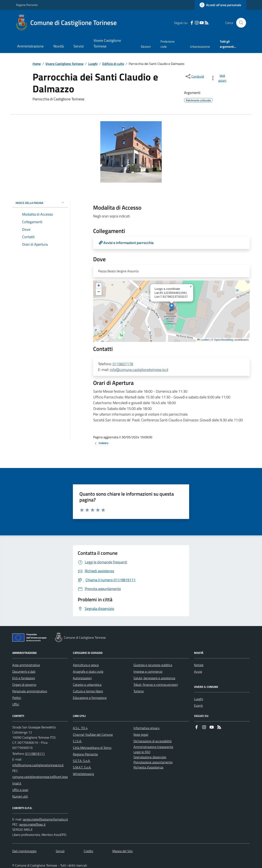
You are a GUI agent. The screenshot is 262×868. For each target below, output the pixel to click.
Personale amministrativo (30, 691)
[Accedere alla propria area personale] (220, 5)
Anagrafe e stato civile (88, 671)
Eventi (198, 705)
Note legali (141, 735)
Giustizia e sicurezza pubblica (153, 665)
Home (37, 64)
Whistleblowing (83, 774)
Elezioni (146, 47)
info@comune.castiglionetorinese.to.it (139, 370)
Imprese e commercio (148, 671)
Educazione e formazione (90, 698)
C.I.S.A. (77, 741)
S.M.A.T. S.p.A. (82, 767)
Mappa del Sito (123, 851)
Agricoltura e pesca (86, 665)
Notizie (199, 665)
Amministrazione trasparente (153, 747)
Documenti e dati (24, 671)
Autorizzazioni (82, 678)
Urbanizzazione (200, 47)
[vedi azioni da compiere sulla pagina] (219, 78)
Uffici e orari (20, 790)
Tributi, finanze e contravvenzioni (156, 685)
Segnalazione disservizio (150, 757)
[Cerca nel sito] (239, 23)
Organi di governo (24, 685)
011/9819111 (35, 754)
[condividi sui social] (194, 76)
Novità (59, 46)
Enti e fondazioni (24, 678)
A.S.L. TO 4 (80, 728)
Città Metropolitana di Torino (92, 748)
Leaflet (203, 340)
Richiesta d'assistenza (148, 767)
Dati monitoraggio (24, 851)
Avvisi (198, 671)
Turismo (139, 691)
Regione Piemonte (27, 5)
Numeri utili (20, 796)
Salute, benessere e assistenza (154, 678)
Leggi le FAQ (142, 752)
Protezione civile (168, 44)
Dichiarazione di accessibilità (152, 741)
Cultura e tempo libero (88, 691)
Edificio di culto (113, 64)
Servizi (79, 46)
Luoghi (93, 64)
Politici (17, 698)
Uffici (16, 704)
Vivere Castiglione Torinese (107, 43)
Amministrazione (30, 46)
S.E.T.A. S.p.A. (82, 761)
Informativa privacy (147, 728)
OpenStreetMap (224, 340)
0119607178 (123, 364)
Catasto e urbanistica (87, 685)
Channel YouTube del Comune (93, 735)
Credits (88, 851)
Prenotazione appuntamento (153, 762)
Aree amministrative (26, 665)
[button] (172, 307)
